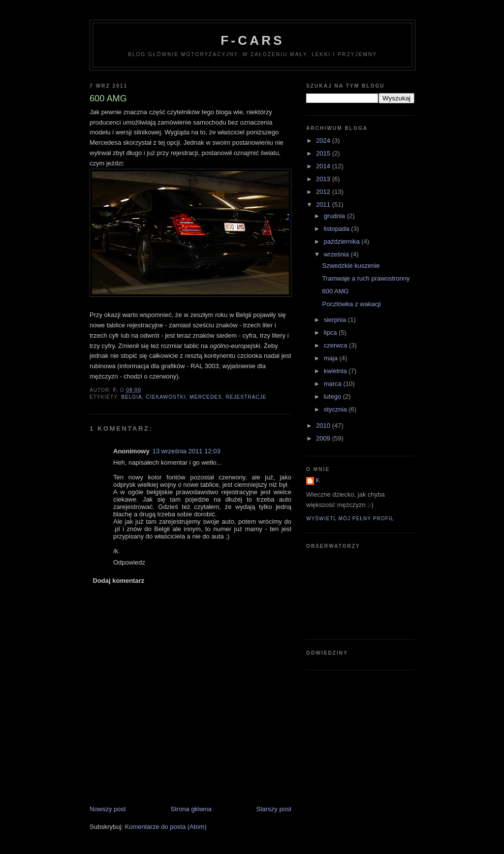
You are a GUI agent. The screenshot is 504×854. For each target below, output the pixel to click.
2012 (324, 192)
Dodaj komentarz (119, 581)
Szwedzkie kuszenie (351, 266)
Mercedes (206, 397)
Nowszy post (108, 809)
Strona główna (191, 809)
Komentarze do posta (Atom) (166, 827)
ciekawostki (166, 397)
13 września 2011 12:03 (187, 451)
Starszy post (274, 809)
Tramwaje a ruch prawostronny (366, 278)
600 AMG (335, 291)
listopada (338, 229)
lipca (331, 332)
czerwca (336, 345)
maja (332, 358)
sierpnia (336, 320)
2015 (324, 153)
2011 (324, 205)
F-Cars (252, 40)
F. (318, 481)
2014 (324, 166)
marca (334, 384)
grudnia (335, 216)
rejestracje (246, 397)
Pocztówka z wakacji (351, 304)
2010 (324, 426)
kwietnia (336, 371)
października (343, 241)
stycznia (336, 409)
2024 (324, 141)
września (337, 254)
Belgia (132, 397)
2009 (324, 438)
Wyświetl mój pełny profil (350, 519)
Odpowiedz (129, 562)
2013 (324, 179)
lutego (333, 396)
